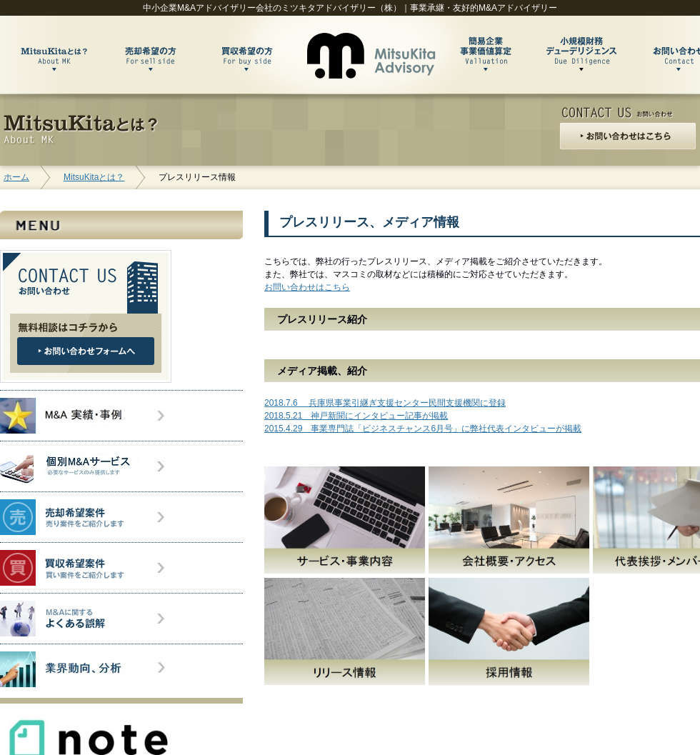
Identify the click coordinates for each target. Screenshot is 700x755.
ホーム (16, 177)
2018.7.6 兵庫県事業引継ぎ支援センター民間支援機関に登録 (385, 403)
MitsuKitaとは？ (94, 177)
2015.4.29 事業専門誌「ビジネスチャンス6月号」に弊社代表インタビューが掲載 (423, 429)
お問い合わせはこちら (307, 287)
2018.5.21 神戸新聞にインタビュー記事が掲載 (356, 416)
